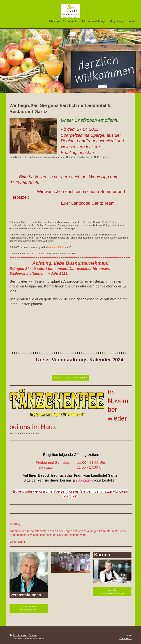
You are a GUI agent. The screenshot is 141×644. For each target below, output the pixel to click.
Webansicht (126, 638)
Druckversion (19, 635)
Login (129, 635)
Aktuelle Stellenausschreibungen (112, 592)
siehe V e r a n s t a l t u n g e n (71, 378)
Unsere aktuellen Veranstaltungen (29, 608)
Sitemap (33, 635)
